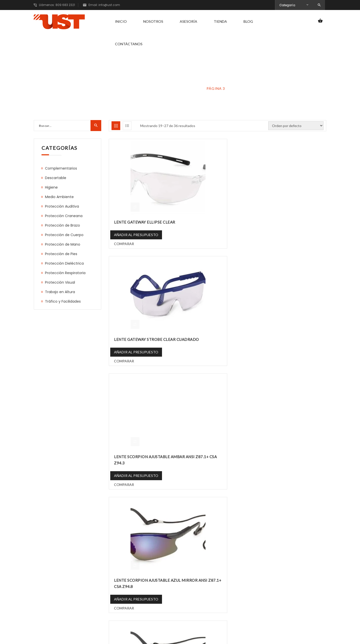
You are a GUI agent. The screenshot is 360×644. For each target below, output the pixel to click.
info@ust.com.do (53, 594)
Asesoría (188, 21)
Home (141, 88)
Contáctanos (129, 44)
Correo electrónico (280, 583)
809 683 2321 (50, 584)
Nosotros (153, 21)
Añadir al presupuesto (136, 230)
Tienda (220, 21)
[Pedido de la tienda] (296, 126)
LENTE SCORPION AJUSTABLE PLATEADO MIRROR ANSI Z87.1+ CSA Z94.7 (142, 450)
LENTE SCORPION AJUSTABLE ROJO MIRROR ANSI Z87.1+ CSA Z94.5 (219, 450)
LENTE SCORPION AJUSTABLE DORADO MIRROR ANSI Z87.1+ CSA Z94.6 (218, 331)
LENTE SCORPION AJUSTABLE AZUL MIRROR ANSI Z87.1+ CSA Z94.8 (143, 331)
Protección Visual (176, 88)
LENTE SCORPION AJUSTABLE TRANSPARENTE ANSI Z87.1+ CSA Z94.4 (292, 450)
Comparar (124, 239)
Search (319, 5)
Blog (248, 21)
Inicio (121, 21)
